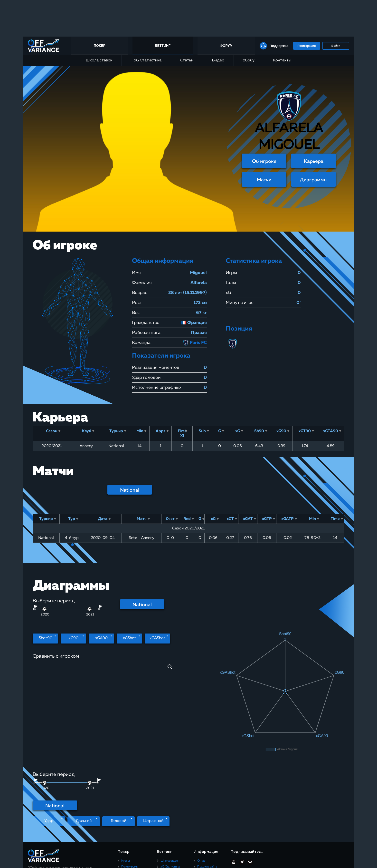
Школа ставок (99, 60)
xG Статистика (146, 60)
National (130, 490)
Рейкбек (127, 793)
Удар (49, 741)
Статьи (187, 60)
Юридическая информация (207, 813)
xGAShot (157, 638)
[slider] (90, 609)
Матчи (264, 180)
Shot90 (46, 638)
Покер (101, 46)
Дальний (84, 741)
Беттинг (163, 46)
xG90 (74, 638)
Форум (226, 46)
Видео (218, 60)
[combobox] (103, 669)
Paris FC (195, 343)
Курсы (126, 781)
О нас (201, 781)
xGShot (130, 638)
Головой (118, 741)
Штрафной (153, 741)
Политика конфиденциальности (212, 804)
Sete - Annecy (142, 538)
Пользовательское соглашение (210, 794)
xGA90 (101, 638)
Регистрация (306, 46)
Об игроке (264, 161)
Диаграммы (314, 180)
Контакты (282, 60)
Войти (336, 46)
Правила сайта (207, 787)
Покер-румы (130, 787)
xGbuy (249, 60)
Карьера (314, 161)
